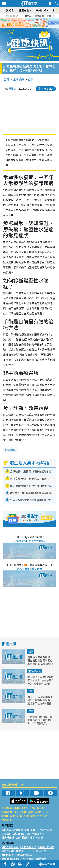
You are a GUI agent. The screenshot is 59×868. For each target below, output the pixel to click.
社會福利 (7, 820)
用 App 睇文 (47, 89)
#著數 (30, 859)
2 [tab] (27, 27)
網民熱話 (7, 830)
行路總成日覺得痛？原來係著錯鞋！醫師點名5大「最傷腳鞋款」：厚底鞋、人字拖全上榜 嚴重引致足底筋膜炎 (40, 723)
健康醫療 (11, 450)
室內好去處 (35, 671)
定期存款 (51, 16)
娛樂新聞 (39, 16)
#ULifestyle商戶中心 (14, 859)
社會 (20, 816)
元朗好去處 (26, 812)
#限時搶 (6, 855)
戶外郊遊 (42, 816)
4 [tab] (34, 27)
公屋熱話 (27, 16)
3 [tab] (30, 27)
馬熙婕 (12, 88)
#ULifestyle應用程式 (34, 851)
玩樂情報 (41, 10)
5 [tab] (37, 27)
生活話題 (19, 79)
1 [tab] (24, 27)
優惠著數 (24, 10)
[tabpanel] (29, 23)
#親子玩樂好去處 (11, 851)
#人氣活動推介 (28, 847)
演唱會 (10, 10)
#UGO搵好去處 (10, 847)
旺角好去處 (8, 816)
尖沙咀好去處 (37, 808)
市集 (17, 808)
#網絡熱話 (41, 859)
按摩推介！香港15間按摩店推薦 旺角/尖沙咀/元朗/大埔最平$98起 (40, 680)
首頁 (6, 79)
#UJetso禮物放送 (22, 855)
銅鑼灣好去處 (10, 812)
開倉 (24, 808)
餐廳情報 (29, 816)
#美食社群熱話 (46, 847)
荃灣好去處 (41, 812)
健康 (31, 79)
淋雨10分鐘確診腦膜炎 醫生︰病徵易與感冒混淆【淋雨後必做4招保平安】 (40, 702)
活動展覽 (7, 808)
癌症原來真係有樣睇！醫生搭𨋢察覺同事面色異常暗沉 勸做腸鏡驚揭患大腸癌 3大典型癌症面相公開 (40, 664)
